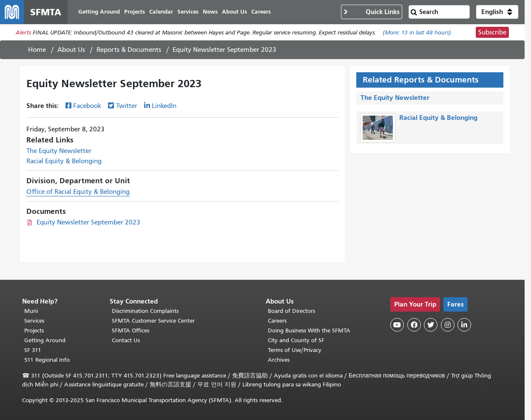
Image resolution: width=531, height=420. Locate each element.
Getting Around (45, 340)
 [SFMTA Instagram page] (448, 325)
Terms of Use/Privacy (295, 350)
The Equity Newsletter (59, 151)
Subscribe (492, 32)
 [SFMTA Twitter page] (431, 325)
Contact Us (126, 340)
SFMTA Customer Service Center (153, 321)
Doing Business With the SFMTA (309, 331)
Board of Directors (291, 311)
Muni (31, 311)
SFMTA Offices (131, 331)
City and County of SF (296, 340)
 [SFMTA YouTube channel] (397, 325)
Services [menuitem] (188, 12)
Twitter (127, 106)
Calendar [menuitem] (161, 12)
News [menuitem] (210, 12)
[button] (497, 12)
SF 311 (33, 350)
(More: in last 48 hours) (417, 33)
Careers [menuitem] (261, 12)
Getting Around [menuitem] (99, 12)
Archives (279, 360)
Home (37, 50)
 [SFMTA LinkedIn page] (464, 325)
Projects (34, 331)
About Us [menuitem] (234, 12)
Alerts (23, 33)
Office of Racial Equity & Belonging (78, 192)
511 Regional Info (47, 360)
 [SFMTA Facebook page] (414, 325)
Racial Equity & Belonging (64, 161)
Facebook (87, 106)
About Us (71, 50)
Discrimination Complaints (145, 311)
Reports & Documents (129, 50)
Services (34, 321)
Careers (277, 321)
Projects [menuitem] (135, 12)
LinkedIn (164, 106)
